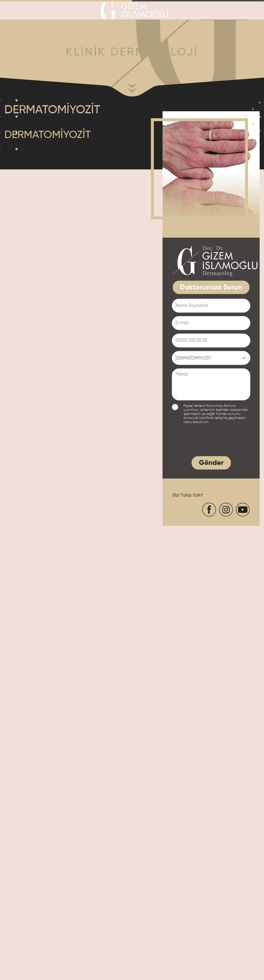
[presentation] (216, 442)
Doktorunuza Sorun (211, 288)
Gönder (211, 463)
